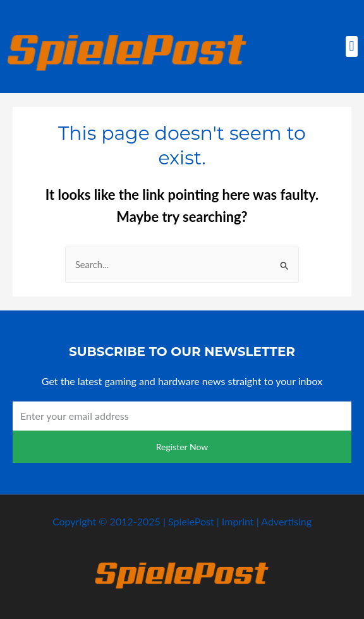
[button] (352, 46)
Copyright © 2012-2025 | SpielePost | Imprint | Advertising (182, 521)
